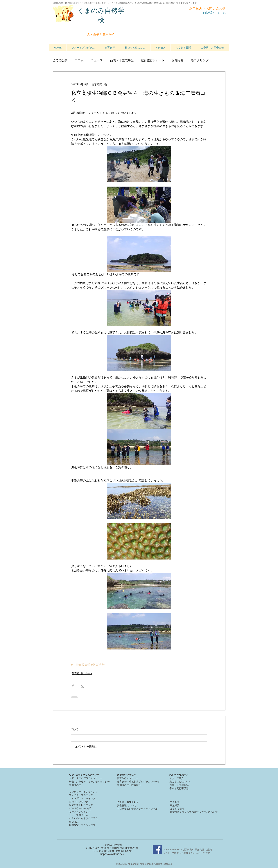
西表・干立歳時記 (122, 60)
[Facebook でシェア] (73, 686)
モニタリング (200, 60)
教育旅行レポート (153, 60)
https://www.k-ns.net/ (112, 854)
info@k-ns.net (124, 851)
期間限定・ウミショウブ (82, 825)
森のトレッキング (79, 802)
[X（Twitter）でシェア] (82, 686)
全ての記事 (60, 60)
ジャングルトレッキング (82, 798)
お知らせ (178, 60)
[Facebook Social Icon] (157, 849)
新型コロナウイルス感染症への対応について (194, 812)
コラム (79, 60)
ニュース (97, 60)
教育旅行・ (123, 782)
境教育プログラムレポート (146, 782)
